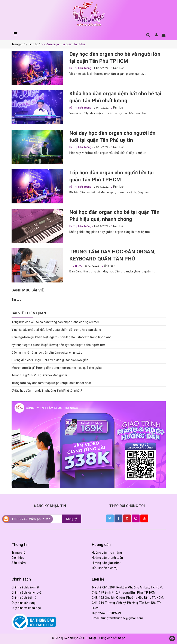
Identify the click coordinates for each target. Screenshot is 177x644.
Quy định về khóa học (26, 608)
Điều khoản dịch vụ (105, 568)
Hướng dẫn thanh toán (107, 558)
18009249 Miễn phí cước (31, 519)
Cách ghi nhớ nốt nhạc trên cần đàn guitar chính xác (47, 353)
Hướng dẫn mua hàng (107, 553)
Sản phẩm (19, 563)
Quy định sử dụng (24, 603)
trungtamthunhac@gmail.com (122, 618)
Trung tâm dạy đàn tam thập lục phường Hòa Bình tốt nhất (51, 383)
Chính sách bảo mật (25, 587)
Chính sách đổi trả (24, 598)
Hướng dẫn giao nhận (107, 563)
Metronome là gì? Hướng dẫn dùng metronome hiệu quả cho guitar (57, 368)
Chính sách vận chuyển (27, 593)
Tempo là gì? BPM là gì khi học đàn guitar (39, 375)
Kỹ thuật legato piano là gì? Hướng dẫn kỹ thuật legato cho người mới (59, 345)
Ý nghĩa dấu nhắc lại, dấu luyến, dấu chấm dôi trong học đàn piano (56, 330)
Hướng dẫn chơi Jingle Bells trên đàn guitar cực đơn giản (50, 360)
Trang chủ (19, 553)
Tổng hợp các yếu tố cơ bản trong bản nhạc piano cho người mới (55, 322)
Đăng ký (71, 519)
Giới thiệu (18, 558)
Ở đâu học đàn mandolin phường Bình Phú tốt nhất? (47, 391)
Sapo (122, 638)
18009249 (114, 613)
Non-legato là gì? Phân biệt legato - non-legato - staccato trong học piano (62, 337)
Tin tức (16, 300)
